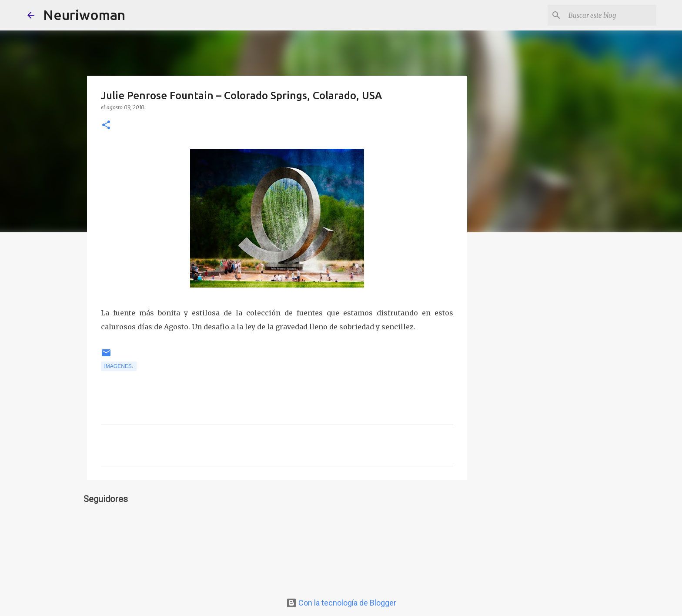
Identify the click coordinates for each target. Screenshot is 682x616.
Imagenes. (119, 366)
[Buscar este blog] (611, 15)
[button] (106, 126)
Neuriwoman (84, 15)
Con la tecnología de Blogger (341, 603)
